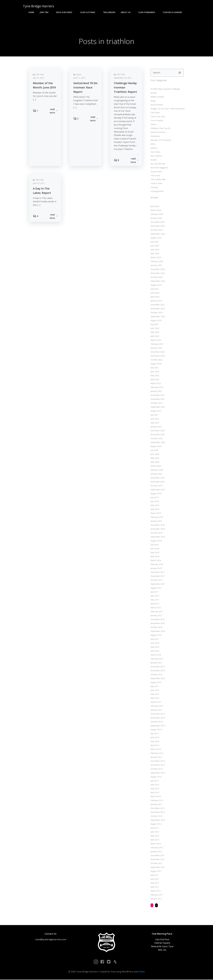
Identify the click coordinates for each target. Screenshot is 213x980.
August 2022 (156, 364)
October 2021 (156, 403)
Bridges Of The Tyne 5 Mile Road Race (167, 109)
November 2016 (158, 624)
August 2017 (156, 588)
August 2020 (156, 447)
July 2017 (154, 592)
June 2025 (155, 246)
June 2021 (155, 419)
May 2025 (155, 250)
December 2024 (157, 269)
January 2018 (156, 568)
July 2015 (154, 687)
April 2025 (155, 254)
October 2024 (156, 277)
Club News (155, 113)
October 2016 (156, 627)
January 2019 (156, 521)
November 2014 (158, 718)
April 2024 (155, 297)
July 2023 (154, 325)
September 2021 (158, 407)
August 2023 (156, 321)
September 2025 (158, 234)
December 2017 (157, 572)
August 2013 (156, 777)
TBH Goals (155, 176)
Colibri (141, 972)
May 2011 (155, 883)
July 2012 (154, 828)
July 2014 (154, 734)
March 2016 (156, 655)
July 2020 (154, 450)
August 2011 (156, 871)
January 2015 (156, 710)
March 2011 (156, 891)
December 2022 (157, 352)
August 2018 (156, 541)
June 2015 (155, 690)
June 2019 (155, 502)
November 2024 (158, 273)
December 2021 (157, 395)
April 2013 (155, 793)
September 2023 (158, 317)
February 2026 (157, 214)
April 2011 (155, 887)
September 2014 (158, 726)
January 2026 (156, 218)
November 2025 (158, 226)
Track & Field (156, 184)
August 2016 (156, 635)
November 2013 (158, 765)
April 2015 (155, 698)
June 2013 (155, 785)
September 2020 (158, 443)
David (79, 75)
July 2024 (154, 289)
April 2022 (155, 380)
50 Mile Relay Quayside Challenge (165, 89)
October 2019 (156, 486)
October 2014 (156, 722)
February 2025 (157, 262)
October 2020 (156, 439)
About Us (127, 12)
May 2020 (155, 458)
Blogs (153, 101)
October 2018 (156, 533)
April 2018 (155, 557)
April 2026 (155, 207)
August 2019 (156, 494)
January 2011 (156, 899)
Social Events (156, 172)
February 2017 (157, 612)
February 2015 (157, 706)
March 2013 (156, 797)
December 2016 (157, 620)
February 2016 (157, 659)
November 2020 (158, 435)
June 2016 (155, 643)
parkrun (154, 148)
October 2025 (156, 230)
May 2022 (155, 376)
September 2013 (158, 773)
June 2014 (155, 738)
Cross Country (157, 121)
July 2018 (154, 545)
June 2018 (155, 549)
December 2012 (157, 808)
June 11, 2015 (79, 78)
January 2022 (156, 391)
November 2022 (158, 356)
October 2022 (156, 360)
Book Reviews (157, 105)
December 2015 (157, 667)
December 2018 (157, 525)
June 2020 (155, 454)
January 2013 (156, 805)
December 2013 (157, 761)
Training (154, 188)
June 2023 (155, 328)
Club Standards (148, 12)
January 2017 (156, 616)
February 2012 (157, 848)
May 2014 (155, 742)
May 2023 (155, 332)
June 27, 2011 (39, 184)
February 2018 (157, 565)
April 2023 (155, 336)
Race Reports (156, 156)
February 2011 (157, 895)
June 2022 (155, 372)
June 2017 (155, 596)
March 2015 (156, 702)
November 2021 (158, 399)
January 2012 (156, 852)
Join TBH (45, 12)
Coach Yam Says (158, 117)
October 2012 (156, 816)
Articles (154, 93)
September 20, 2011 (123, 78)
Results (154, 160)
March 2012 (156, 844)
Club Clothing (89, 12)
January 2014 (156, 757)
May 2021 (155, 423)
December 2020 (157, 431)
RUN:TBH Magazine (159, 168)
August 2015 (156, 683)
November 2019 (158, 482)
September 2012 (158, 820)
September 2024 (158, 281)
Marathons (155, 136)
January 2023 (156, 348)
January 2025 (156, 266)
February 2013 (157, 801)
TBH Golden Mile (158, 180)
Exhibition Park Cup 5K (160, 129)
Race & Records (65, 12)
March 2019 (156, 513)
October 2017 (156, 580)
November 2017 (158, 576)
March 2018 (156, 561)
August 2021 (156, 411)
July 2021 (154, 415)
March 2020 (156, 466)
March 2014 (156, 749)
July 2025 (154, 242)
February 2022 (157, 388)
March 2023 (156, 340)
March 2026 (156, 210)
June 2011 (155, 879)
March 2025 (156, 258)
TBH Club (40, 75)
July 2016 (154, 639)
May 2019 (155, 506)
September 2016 (158, 631)
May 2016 (155, 647)
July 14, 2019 (39, 78)
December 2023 (157, 305)
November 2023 (158, 309)
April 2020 (155, 462)
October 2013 (156, 769)
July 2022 (154, 368)
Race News (155, 152)
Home (31, 12)
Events (153, 125)
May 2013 (155, 789)
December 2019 (157, 478)
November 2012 (158, 812)
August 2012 (156, 824)
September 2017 (158, 584)
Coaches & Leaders (174, 12)
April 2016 (155, 651)
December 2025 (157, 222)
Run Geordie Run (158, 164)
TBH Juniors (109, 12)
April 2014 (155, 746)
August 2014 (156, 730)
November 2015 (158, 671)
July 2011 (154, 875)
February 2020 (157, 470)
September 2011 (158, 867)
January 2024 (156, 301)
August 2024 (156, 285)
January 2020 (156, 474)
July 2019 (154, 498)
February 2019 (157, 517)
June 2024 (155, 293)
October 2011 (156, 864)
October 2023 (156, 313)
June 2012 (155, 832)
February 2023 (157, 344)
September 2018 (158, 537)
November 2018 (158, 529)
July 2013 (154, 781)
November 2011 (158, 860)
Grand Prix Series (158, 132)
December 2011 (157, 856)
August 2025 (156, 238)
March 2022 (156, 384)
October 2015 (156, 675)
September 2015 (158, 679)
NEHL (153, 144)
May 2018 (155, 553)
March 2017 (156, 608)
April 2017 (155, 604)
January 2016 (156, 663)
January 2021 (156, 427)
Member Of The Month (161, 140)
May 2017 (155, 600)
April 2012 (155, 840)
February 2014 (157, 753)
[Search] (179, 73)
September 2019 (158, 490)
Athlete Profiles (157, 97)
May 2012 (155, 836)
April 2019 (155, 509)
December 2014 (157, 714)
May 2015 (155, 694)
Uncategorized (157, 191)
